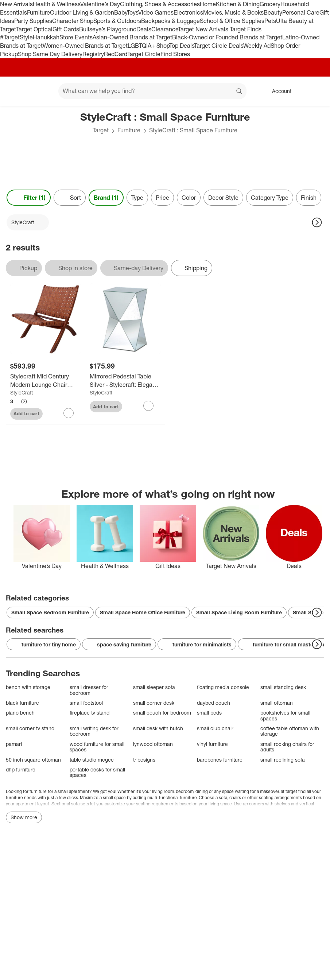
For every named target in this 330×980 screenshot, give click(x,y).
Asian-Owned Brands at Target (132, 37)
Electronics (188, 12)
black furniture (22, 703)
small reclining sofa (283, 760)
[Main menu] (42, 91)
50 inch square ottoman (33, 760)
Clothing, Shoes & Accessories (160, 4)
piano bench (20, 713)
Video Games (156, 12)
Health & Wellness (57, 4)
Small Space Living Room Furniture (239, 612)
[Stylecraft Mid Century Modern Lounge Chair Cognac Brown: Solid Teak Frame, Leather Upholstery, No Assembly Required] (46, 381)
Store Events (76, 37)
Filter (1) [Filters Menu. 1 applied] (29, 198)
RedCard (116, 54)
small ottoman (277, 703)
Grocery (270, 4)
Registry (93, 54)
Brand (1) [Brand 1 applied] (106, 198)
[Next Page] (317, 222)
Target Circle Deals (219, 46)
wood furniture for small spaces (97, 747)
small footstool (86, 703)
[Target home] (16, 91)
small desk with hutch (158, 728)
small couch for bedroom (162, 713)
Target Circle (144, 54)
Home (208, 4)
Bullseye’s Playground (108, 29)
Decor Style (223, 198)
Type (137, 198)
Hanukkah (46, 37)
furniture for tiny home (44, 645)
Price (162, 198)
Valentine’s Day (100, 4)
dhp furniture (21, 769)
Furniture (38, 12)
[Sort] (70, 198)
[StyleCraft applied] (28, 222)
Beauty (273, 12)
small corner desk (154, 703)
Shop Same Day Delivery (50, 54)
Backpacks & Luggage (170, 21)
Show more (24, 817)
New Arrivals (16, 4)
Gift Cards (66, 29)
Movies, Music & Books (233, 12)
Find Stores (175, 54)
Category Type (270, 198)
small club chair (215, 728)
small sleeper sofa (154, 687)
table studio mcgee (92, 760)
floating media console (223, 687)
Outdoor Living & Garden (82, 12)
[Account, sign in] (278, 91)
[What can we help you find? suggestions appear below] (152, 91)
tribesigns (144, 760)
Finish (309, 198)
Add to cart (26, 413)
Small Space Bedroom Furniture (50, 612)
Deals (144, 29)
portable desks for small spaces (97, 772)
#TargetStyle (16, 37)
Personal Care (301, 12)
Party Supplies (33, 21)
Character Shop (73, 21)
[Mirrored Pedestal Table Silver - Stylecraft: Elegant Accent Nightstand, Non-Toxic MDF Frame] (125, 381)
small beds (209, 713)
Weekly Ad (257, 46)
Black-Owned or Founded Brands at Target (227, 37)
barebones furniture (220, 760)
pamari (14, 744)
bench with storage (28, 687)
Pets (270, 21)
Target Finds (246, 29)
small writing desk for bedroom (94, 731)
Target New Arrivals (204, 29)
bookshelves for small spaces (285, 715)
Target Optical (34, 29)
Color (189, 198)
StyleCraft (22, 392)
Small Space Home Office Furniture (143, 612)
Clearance (165, 29)
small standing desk (283, 687)
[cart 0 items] (315, 91)
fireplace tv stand (90, 713)
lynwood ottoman (153, 744)
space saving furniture (119, 645)
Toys (133, 12)
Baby (121, 12)
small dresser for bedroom (89, 690)
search (240, 92)
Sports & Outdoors (117, 21)
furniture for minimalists (197, 645)
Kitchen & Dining (238, 4)
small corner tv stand (30, 728)
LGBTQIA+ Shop (148, 46)
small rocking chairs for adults (287, 747)
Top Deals (182, 46)
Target (101, 130)
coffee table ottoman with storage (290, 731)
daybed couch (213, 703)
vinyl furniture (212, 744)
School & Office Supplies (232, 21)
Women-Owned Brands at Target (85, 46)
